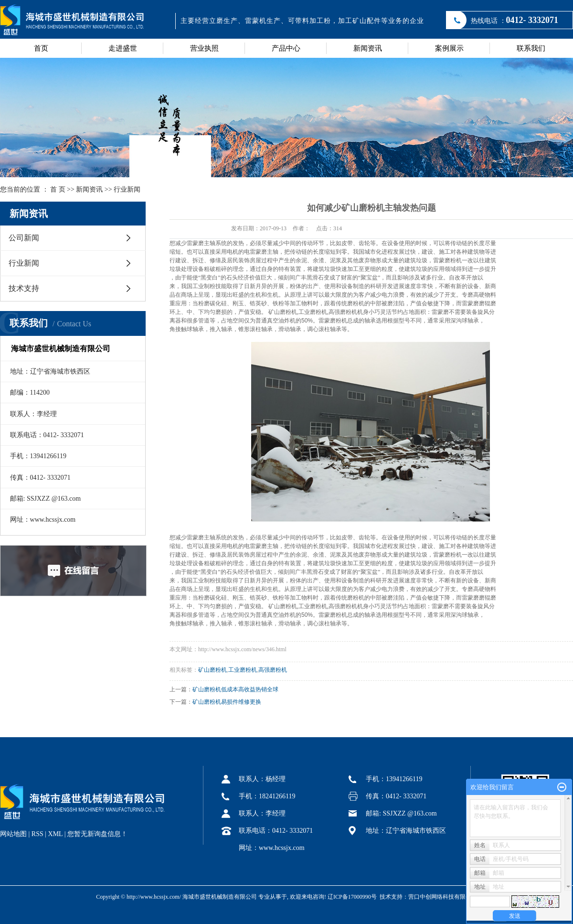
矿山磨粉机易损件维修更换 (227, 702)
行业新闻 (127, 189)
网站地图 (13, 834)
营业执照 (204, 48)
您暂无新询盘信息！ (97, 834)
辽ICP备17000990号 (352, 897)
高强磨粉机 (273, 670)
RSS (37, 834)
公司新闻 (24, 238)
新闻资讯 (368, 48)
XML (56, 834)
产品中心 (286, 48)
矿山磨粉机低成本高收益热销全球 (235, 689)
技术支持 (24, 288)
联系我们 (531, 48)
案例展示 (449, 48)
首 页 (58, 189)
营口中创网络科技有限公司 (443, 897)
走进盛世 (123, 48)
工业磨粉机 (243, 670)
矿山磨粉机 (212, 670)
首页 (41, 48)
